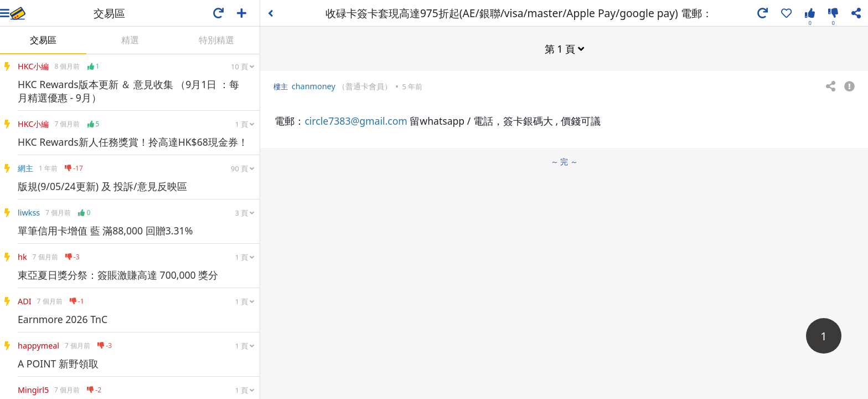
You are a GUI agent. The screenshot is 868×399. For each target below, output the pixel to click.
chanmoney (314, 86)
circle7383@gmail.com (356, 121)
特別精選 (216, 40)
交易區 (43, 40)
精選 (130, 40)
